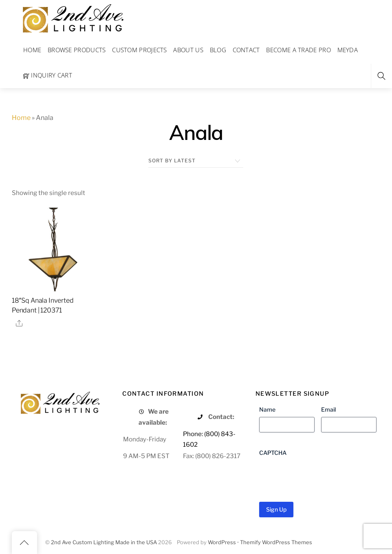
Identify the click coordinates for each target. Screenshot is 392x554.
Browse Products (77, 50)
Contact (246, 50)
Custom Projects (140, 50)
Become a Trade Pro (298, 50)
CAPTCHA (273, 453)
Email (328, 409)
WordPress (222, 542)
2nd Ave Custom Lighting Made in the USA (104, 542)
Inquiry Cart (48, 75)
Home (32, 50)
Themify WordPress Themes (276, 542)
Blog (218, 50)
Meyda (348, 50)
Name (267, 409)
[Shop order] (196, 161)
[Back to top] (24, 543)
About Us (188, 50)
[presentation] (321, 476)
